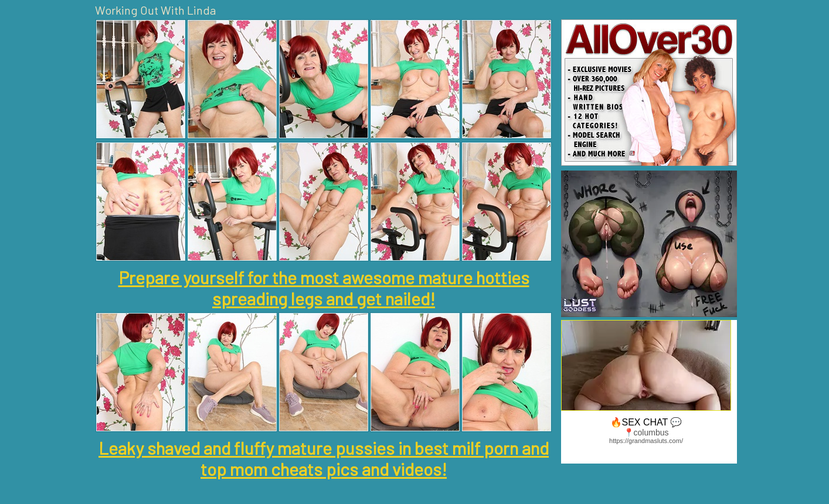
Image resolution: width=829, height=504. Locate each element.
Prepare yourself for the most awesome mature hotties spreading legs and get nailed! (324, 288)
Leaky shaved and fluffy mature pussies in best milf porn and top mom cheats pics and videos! (324, 458)
